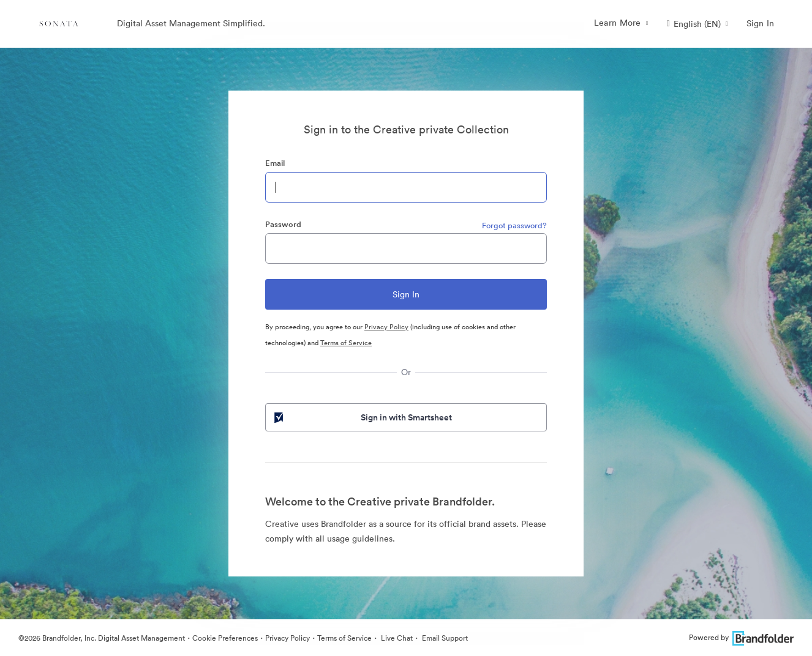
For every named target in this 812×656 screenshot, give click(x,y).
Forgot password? (514, 225)
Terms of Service (346, 343)
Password (283, 224)
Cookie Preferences (225, 638)
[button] (697, 24)
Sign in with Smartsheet (362, 417)
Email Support (444, 638)
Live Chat (396, 638)
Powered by (741, 637)
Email (275, 163)
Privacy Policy (386, 327)
